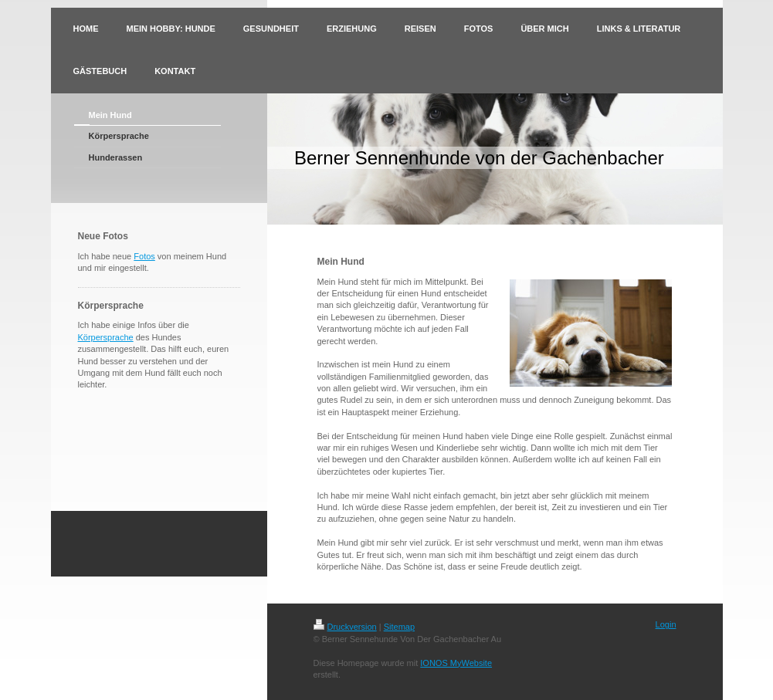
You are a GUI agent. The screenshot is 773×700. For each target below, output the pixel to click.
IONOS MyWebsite (456, 663)
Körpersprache (106, 337)
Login (666, 624)
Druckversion (345, 627)
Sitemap (399, 627)
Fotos (144, 256)
